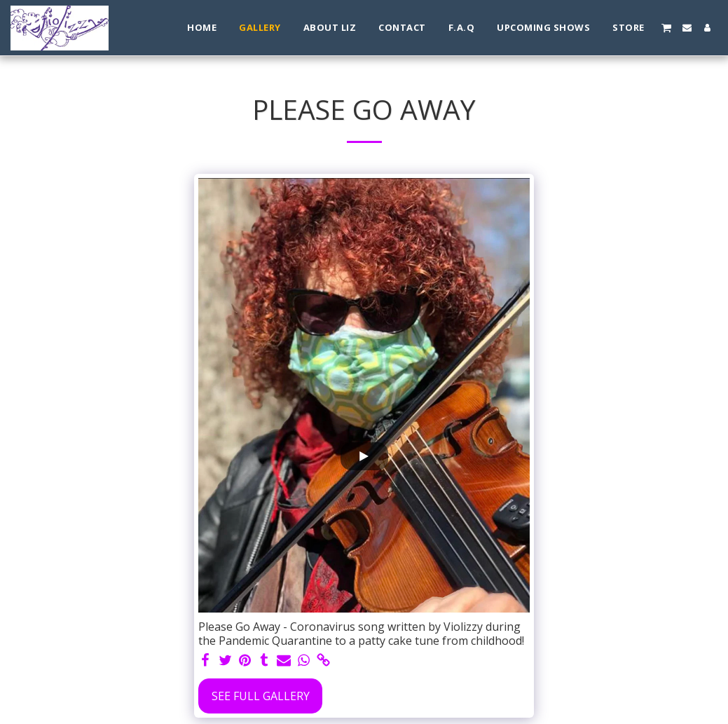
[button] (666, 27)
